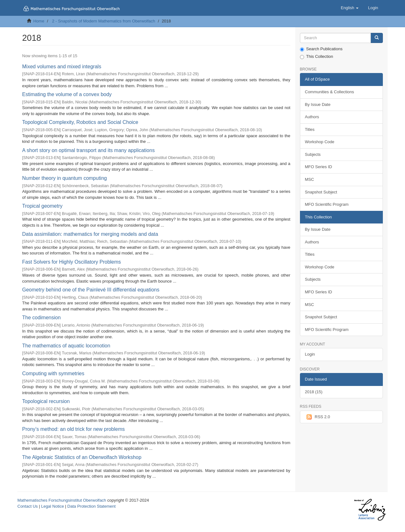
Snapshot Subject (321, 192)
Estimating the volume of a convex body (67, 94)
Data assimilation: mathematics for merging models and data (90, 234)
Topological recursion (46, 401)
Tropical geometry (42, 206)
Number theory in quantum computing (65, 178)
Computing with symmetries (53, 373)
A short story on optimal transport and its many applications (88, 150)
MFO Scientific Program (327, 204)
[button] (350, 8)
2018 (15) (314, 392)
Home (39, 21)
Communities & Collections (330, 92)
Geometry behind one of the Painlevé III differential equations (91, 290)
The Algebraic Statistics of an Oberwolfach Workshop (82, 457)
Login (310, 354)
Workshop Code (320, 142)
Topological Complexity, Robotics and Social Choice (80, 122)
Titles (310, 129)
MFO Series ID (319, 167)
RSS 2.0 (318, 417)
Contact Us (28, 506)
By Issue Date (318, 104)
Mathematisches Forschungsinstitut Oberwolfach (62, 500)
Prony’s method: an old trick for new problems (73, 429)
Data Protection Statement (91, 506)
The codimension (41, 318)
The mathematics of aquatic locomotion (66, 346)
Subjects (313, 154)
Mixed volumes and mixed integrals (62, 67)
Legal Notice (53, 506)
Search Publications (321, 49)
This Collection (317, 57)
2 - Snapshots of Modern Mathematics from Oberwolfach (103, 21)
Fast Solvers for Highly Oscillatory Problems (72, 262)
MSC (310, 179)
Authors (312, 117)
